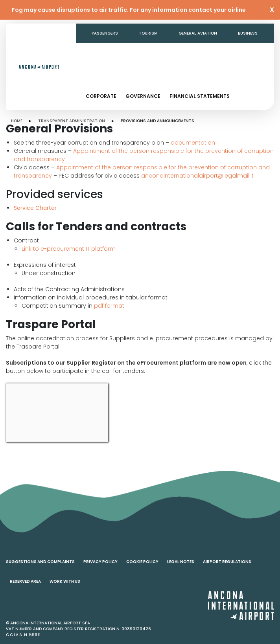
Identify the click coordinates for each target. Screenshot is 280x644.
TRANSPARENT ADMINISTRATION (72, 121)
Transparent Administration (125, 53)
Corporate (101, 96)
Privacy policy (100, 562)
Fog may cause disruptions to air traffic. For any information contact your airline (129, 10)
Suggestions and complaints (40, 562)
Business (248, 33)
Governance (143, 96)
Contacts (191, 53)
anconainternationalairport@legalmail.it (197, 176)
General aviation (198, 33)
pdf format (109, 306)
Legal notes (181, 562)
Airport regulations (227, 562)
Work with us (65, 581)
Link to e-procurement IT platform (69, 249)
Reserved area (25, 581)
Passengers (105, 33)
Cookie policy (142, 562)
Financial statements (200, 96)
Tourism (148, 33)
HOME (17, 121)
